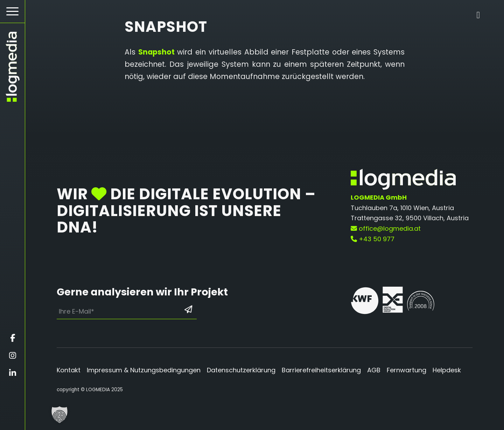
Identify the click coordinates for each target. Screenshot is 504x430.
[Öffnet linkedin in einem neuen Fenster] (12, 373)
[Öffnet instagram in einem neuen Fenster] (12, 356)
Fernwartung (407, 370)
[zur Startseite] (12, 67)
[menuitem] (12, 12)
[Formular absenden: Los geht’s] (188, 310)
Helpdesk (447, 370)
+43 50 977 (373, 239)
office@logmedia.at (386, 228)
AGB (374, 370)
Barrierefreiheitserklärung (321, 370)
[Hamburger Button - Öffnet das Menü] (12, 11)
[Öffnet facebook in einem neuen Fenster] (12, 338)
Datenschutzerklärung (241, 370)
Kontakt (69, 370)
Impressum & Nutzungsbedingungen (144, 370)
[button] (59, 415)
